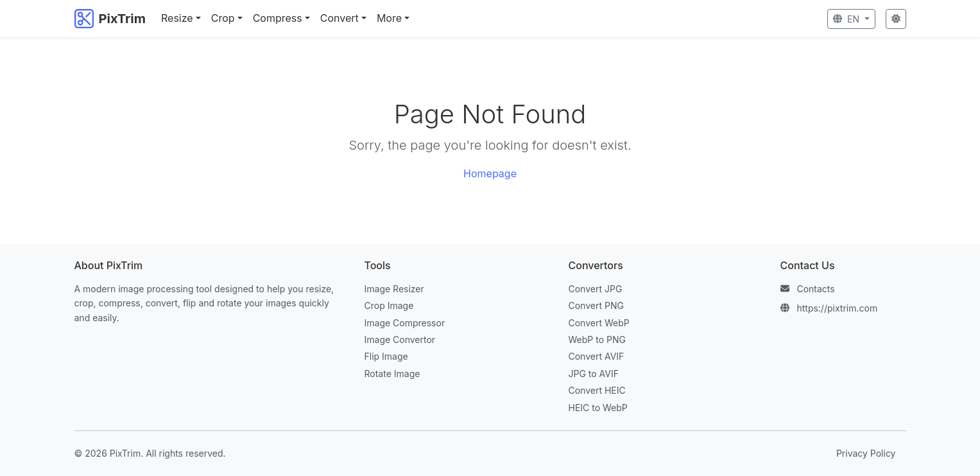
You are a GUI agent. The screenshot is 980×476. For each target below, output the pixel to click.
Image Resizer (394, 289)
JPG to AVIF (594, 374)
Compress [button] (278, 18)
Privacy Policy (866, 453)
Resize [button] (177, 18)
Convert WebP (599, 323)
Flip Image (386, 356)
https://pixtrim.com (837, 308)
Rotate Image (392, 374)
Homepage (490, 173)
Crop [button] (223, 18)
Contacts (815, 289)
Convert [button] (340, 18)
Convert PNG (596, 305)
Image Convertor (400, 339)
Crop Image (389, 305)
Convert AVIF (597, 356)
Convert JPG (596, 289)
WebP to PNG (597, 339)
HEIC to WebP (598, 408)
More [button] (389, 18)
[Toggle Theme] (896, 19)
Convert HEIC (597, 390)
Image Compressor (405, 323)
